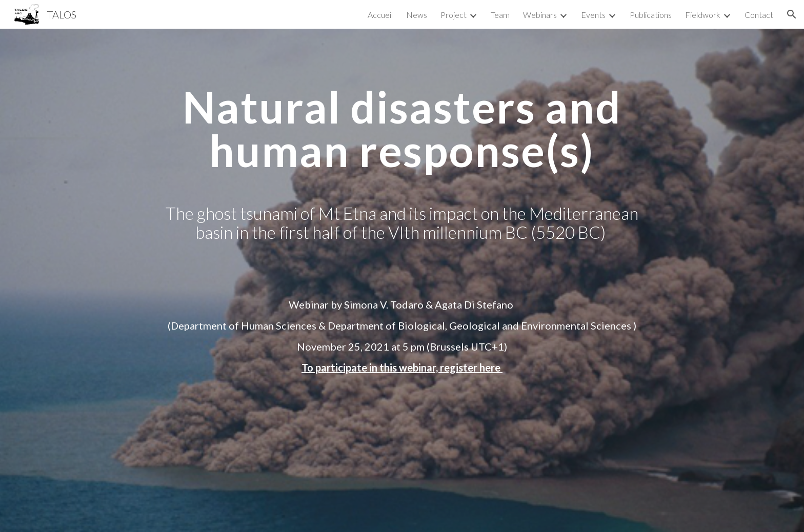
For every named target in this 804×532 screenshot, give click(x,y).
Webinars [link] (540, 15)
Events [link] (593, 15)
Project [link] (454, 15)
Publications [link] (651, 15)
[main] (402, 185)
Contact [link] (759, 15)
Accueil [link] (380, 15)
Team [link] (500, 15)
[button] (792, 14)
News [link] (417, 15)
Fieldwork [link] (703, 15)
